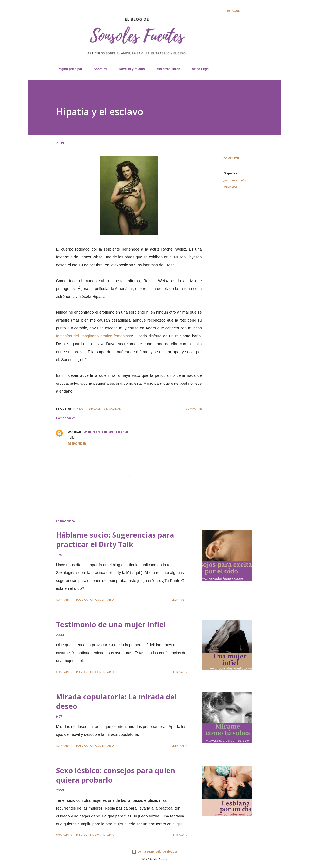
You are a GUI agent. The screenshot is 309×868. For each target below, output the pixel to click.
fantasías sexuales (235, 180)
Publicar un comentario (95, 600)
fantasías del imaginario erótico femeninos (94, 336)
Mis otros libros (166, 69)
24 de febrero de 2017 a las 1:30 (106, 432)
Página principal (67, 69)
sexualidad (230, 187)
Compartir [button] (232, 158)
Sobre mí (98, 69)
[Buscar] (234, 11)
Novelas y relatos (129, 69)
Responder (77, 444)
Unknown (74, 432)
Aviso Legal (198, 69)
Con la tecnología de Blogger (154, 852)
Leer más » (179, 600)
